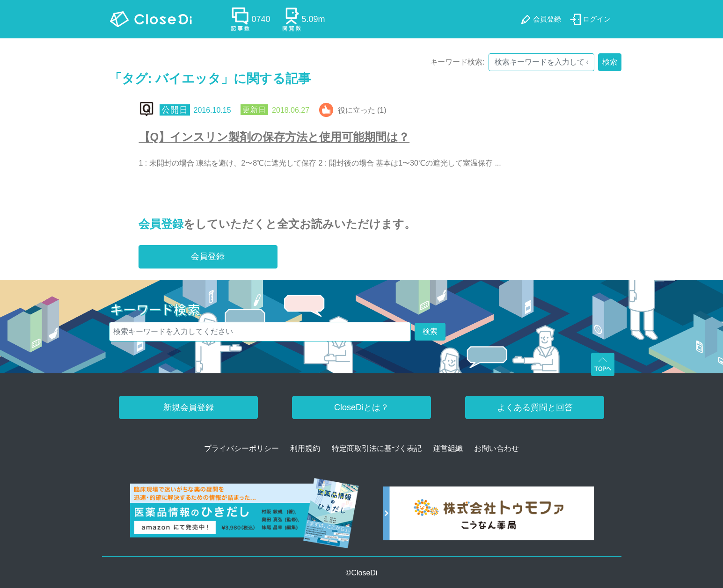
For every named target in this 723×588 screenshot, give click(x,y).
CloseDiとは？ (361, 407)
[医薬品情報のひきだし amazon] (245, 517)
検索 (610, 62)
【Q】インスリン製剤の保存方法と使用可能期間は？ (274, 137)
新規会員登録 (189, 407)
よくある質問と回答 (535, 407)
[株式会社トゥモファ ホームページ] (489, 517)
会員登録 (161, 224)
